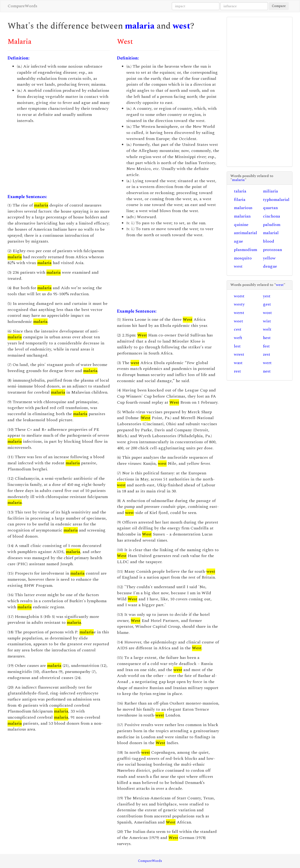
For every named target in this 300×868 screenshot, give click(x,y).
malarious (243, 208)
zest (267, 354)
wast (238, 363)
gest (267, 304)
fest (266, 346)
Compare (279, 6)
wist (267, 321)
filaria (240, 200)
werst (239, 313)
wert (267, 363)
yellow (269, 258)
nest (267, 371)
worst (239, 296)
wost (267, 313)
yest (267, 296)
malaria (140, 26)
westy (239, 304)
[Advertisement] (59, 159)
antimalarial (246, 233)
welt (267, 329)
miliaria (270, 191)
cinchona (272, 216)
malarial (271, 233)
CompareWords (22, 6)
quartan (270, 208)
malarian (242, 216)
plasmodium (246, 250)
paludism (272, 225)
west (182, 26)
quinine (241, 225)
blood (269, 241)
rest (237, 371)
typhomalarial (276, 200)
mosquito (243, 258)
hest (267, 338)
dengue (270, 266)
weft (238, 338)
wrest (239, 354)
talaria (240, 191)
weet (238, 321)
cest (238, 329)
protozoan (272, 250)
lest (237, 346)
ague (238, 241)
